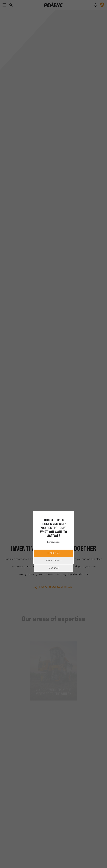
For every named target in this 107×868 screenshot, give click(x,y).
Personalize (54, 568)
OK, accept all (54, 553)
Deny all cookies (54, 561)
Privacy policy (53, 542)
